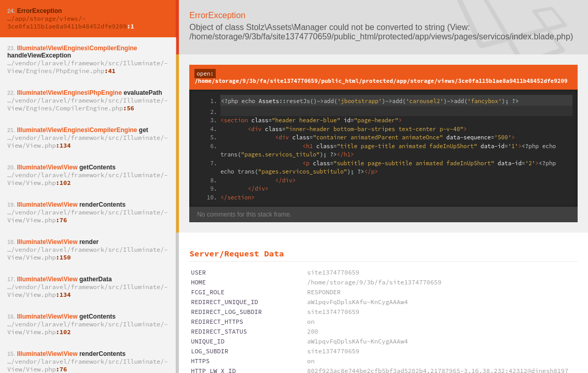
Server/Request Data (236, 253)
